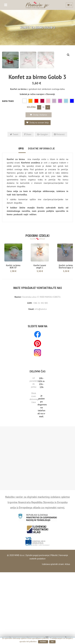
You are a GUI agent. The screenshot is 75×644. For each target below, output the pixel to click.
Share (28, 171)
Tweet (14, 171)
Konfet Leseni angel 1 (40, 303)
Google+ (43, 171)
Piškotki (54, 592)
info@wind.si (41, 346)
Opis (21, 185)
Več (52, 642)
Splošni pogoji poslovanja (37, 592)
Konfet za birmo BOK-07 (13, 303)
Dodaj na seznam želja (39, 159)
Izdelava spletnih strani (53, 601)
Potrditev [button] (43, 642)
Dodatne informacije (41, 185)
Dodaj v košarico (40, 151)
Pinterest (59, 171)
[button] (25, 138)
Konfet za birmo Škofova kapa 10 (66, 303)
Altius (67, 601)
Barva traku (8, 138)
